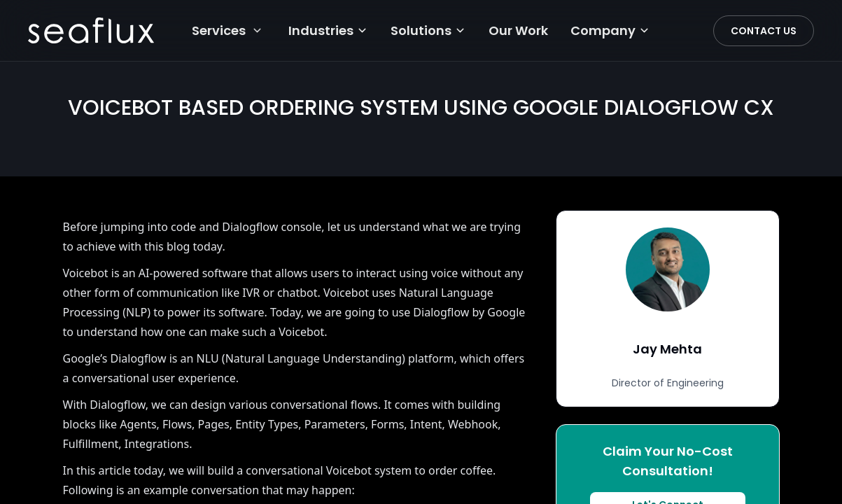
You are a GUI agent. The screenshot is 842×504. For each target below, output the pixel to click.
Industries (328, 30)
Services (219, 30)
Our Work (518, 30)
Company (610, 30)
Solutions (428, 30)
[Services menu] (257, 30)
